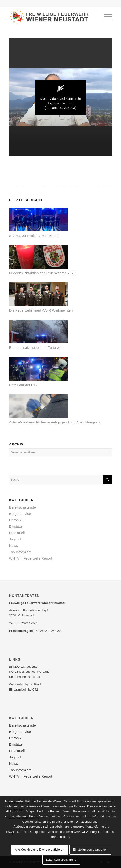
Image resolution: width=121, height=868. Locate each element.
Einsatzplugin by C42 (23, 690)
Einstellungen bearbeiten (90, 850)
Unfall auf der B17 (23, 385)
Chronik (15, 520)
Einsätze (16, 526)
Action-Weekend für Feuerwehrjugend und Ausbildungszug (55, 422)
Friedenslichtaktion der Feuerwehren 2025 (42, 273)
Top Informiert (20, 552)
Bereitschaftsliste (22, 507)
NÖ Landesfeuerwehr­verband (29, 672)
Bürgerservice (20, 514)
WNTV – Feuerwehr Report (30, 558)
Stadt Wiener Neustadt (24, 677)
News (13, 545)
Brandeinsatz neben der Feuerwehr (37, 348)
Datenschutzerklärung (83, 822)
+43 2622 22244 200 (48, 631)
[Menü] (106, 17)
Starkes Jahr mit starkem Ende (33, 236)
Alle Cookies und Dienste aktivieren (40, 850)
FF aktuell (17, 533)
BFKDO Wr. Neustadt (24, 667)
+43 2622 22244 (26, 623)
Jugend (15, 539)
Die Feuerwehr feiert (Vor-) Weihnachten (41, 310)
